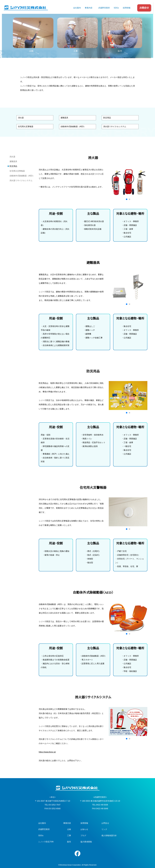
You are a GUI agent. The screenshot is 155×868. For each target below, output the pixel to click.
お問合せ (144, 8)
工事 (69, 836)
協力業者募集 (86, 842)
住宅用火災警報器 (26, 127)
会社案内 (77, 8)
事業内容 (89, 8)
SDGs (116, 8)
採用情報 (127, 8)
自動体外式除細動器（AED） (73, 127)
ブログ (83, 836)
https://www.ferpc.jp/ (47, 752)
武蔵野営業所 (104, 8)
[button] (127, 199)
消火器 (21, 118)
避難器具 (64, 118)
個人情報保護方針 (109, 836)
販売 (69, 842)
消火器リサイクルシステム (115, 127)
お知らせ (84, 829)
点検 (69, 829)
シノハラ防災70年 (46, 842)
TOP (21, 36)
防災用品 (107, 118)
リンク (104, 829)
